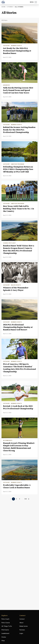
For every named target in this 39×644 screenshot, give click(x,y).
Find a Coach (5, 619)
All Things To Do (7, 626)
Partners (22, 630)
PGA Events (5, 630)
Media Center (24, 626)
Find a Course (6, 623)
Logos (21, 633)
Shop (3, 641)
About (21, 623)
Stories (10, 7)
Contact (22, 619)
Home (3, 7)
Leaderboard (5, 633)
